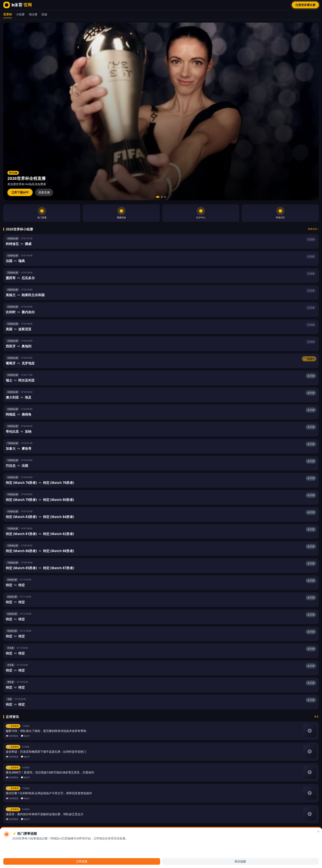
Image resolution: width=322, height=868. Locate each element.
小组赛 (20, 14)
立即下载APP (20, 192)
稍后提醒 (240, 861)
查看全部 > (313, 229)
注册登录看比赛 (305, 5)
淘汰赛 (33, 14)
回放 (44, 14)
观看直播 (44, 192)
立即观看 (82, 861)
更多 (316, 716)
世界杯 (8, 14)
